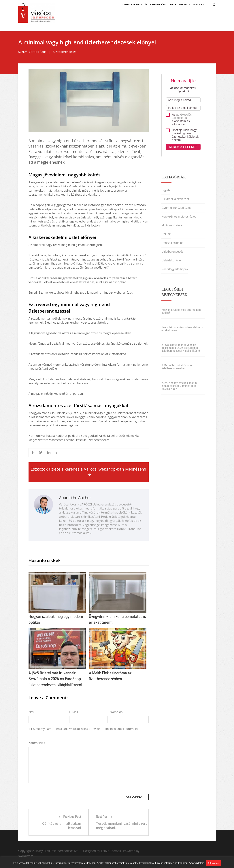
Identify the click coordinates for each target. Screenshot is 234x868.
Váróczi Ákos (38, 52)
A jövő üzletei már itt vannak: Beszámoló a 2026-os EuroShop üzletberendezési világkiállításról (181, 349)
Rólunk (166, 235)
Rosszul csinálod (172, 244)
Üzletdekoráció (171, 261)
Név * (32, 713)
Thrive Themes (111, 851)
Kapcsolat (199, 4)
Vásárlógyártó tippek (175, 270)
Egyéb (166, 191)
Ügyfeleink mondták (135, 4)
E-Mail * (74, 713)
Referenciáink (159, 4)
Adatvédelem (197, 863)
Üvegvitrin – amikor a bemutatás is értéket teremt (182, 330)
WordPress (26, 857)
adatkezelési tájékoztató (182, 117)
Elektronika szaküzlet (175, 200)
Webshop (184, 4)
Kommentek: (37, 743)
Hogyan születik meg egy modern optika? (181, 312)
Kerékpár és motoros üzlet (179, 217)
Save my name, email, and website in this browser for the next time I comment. (86, 729)
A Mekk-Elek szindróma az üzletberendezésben (177, 368)
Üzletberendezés (65, 52)
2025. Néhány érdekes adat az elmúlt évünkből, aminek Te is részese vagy (179, 387)
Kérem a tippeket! (183, 148)
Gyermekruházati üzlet (176, 208)
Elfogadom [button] (213, 863)
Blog (173, 4)
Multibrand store (172, 226)
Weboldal (117, 713)
